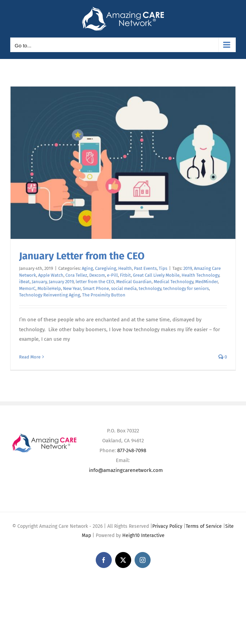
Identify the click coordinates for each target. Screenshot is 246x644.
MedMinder (206, 282)
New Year (72, 288)
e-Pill (112, 275)
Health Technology (200, 275)
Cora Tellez (76, 275)
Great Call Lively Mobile (156, 275)
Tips (163, 268)
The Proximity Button (104, 295)
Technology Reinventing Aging (50, 295)
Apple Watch (51, 275)
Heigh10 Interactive (143, 535)
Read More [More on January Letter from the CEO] (30, 357)
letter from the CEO (95, 282)
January (39, 282)
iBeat (24, 282)
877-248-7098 (132, 450)
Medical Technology (173, 282)
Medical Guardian (134, 282)
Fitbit (125, 275)
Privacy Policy (167, 526)
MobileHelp (49, 288)
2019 (188, 268)
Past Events (145, 268)
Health (125, 268)
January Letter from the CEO (82, 256)
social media (124, 288)
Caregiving (106, 268)
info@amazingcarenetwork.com (126, 470)
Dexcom (97, 275)
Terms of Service (204, 526)
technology (150, 288)
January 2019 (61, 282)
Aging (87, 268)
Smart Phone (96, 288)
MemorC (27, 288)
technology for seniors (186, 288)
